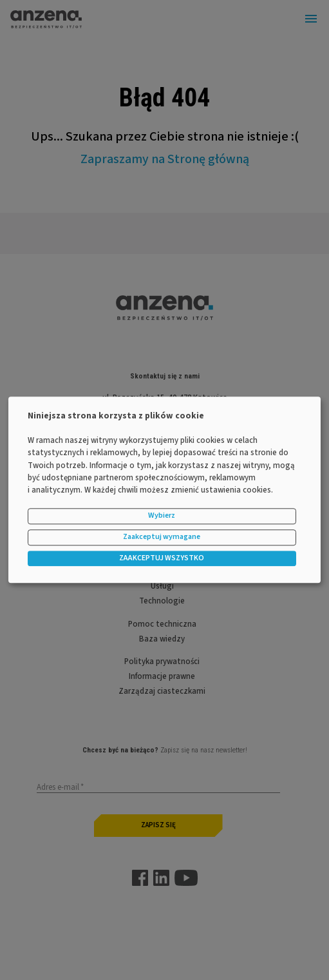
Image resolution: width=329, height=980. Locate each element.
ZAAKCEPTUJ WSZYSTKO (162, 558)
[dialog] (164, 490)
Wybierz (162, 516)
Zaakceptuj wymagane (162, 537)
